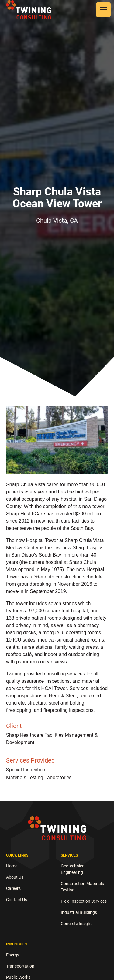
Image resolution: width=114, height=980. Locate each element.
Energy (13, 955)
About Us (15, 877)
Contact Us (17, 900)
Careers (13, 888)
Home (12, 866)
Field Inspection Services (84, 901)
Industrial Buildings (79, 912)
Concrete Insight (76, 924)
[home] (29, 10)
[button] (102, 10)
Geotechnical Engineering (73, 869)
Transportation (20, 966)
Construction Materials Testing (82, 887)
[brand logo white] (57, 828)
